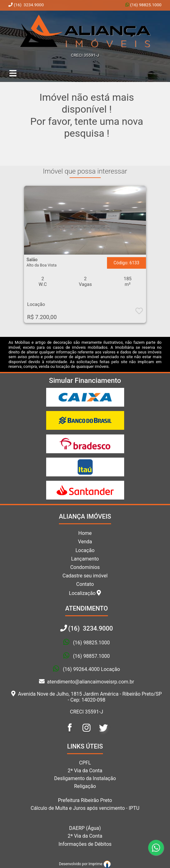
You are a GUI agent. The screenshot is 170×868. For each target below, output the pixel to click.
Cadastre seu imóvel (85, 576)
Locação (85, 550)
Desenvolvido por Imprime (85, 864)
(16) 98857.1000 (91, 656)
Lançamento (85, 559)
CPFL (85, 763)
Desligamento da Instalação (85, 778)
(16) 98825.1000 (145, 5)
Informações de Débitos (85, 844)
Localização (85, 593)
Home (85, 533)
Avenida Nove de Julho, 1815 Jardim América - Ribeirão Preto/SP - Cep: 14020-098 (86, 697)
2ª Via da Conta (85, 771)
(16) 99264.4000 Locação (91, 669)
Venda (85, 542)
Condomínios (85, 567)
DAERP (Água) (85, 828)
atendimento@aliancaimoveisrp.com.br (87, 682)
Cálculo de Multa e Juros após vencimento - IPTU (85, 808)
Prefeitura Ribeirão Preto (85, 800)
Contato (85, 584)
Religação (85, 786)
